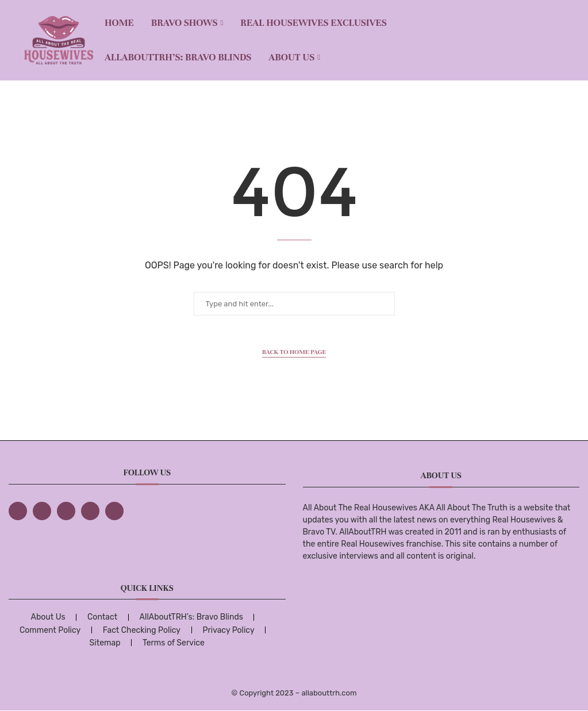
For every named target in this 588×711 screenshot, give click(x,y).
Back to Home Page (294, 352)
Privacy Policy (228, 630)
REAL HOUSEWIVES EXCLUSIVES (314, 23)
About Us (291, 57)
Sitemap (105, 643)
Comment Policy (50, 630)
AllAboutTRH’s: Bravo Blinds (178, 57)
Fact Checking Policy (142, 630)
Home (119, 23)
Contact (102, 617)
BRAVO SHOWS (185, 23)
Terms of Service (174, 643)
